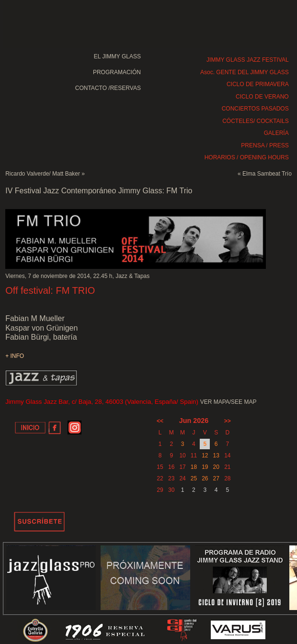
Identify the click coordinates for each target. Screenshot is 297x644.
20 (216, 467)
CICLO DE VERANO (262, 97)
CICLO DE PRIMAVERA (258, 84)
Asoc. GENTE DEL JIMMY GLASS (245, 72)
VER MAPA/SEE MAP (228, 402)
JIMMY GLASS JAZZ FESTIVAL (248, 60)
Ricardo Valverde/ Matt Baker (43, 174)
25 (194, 478)
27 (216, 478)
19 (205, 467)
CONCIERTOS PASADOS (255, 109)
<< (160, 421)
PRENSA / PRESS (265, 145)
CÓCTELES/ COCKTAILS (255, 121)
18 (194, 467)
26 (205, 478)
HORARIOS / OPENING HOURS (247, 157)
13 (216, 455)
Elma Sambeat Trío (267, 174)
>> (228, 421)
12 (205, 455)
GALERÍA (276, 133)
